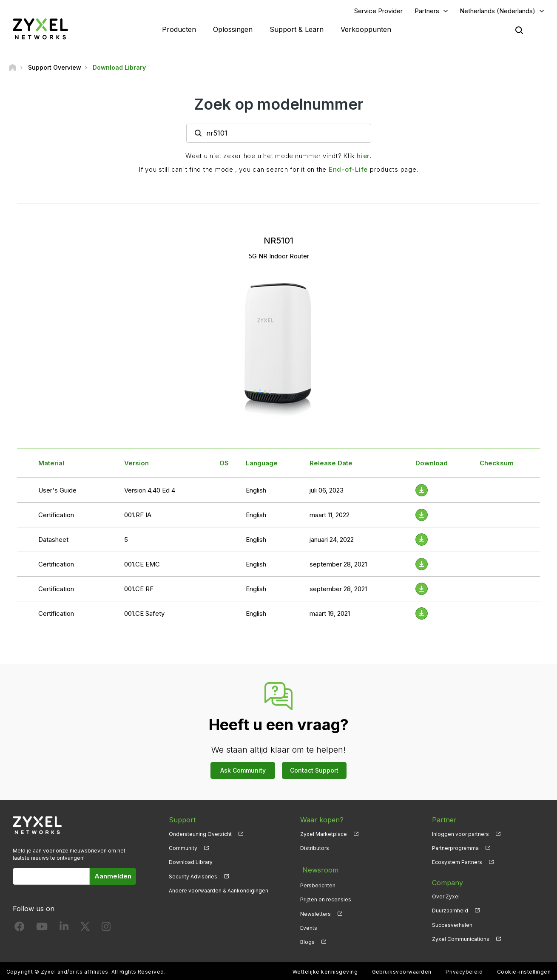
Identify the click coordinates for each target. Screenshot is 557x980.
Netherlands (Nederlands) (497, 11)
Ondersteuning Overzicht (200, 835)
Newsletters (315, 912)
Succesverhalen (452, 926)
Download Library (191, 863)
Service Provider (378, 11)
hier (363, 157)
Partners (427, 11)
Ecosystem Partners (457, 863)
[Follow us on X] (85, 929)
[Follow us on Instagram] (106, 929)
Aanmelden (113, 877)
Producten (179, 30)
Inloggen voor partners (460, 835)
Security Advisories (193, 877)
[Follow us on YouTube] (42, 929)
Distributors (315, 849)
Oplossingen (233, 30)
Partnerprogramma (455, 849)
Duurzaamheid (450, 912)
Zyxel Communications (461, 940)
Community (183, 849)
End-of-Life (348, 170)
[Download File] (422, 491)
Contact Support (314, 772)
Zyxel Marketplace (324, 835)
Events (309, 926)
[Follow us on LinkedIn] (64, 929)
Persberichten (318, 883)
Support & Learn (297, 30)
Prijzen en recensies (326, 898)
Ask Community (243, 772)
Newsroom (318, 870)
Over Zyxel (446, 898)
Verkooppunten (366, 30)
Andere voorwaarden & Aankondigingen (219, 891)
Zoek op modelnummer (279, 105)
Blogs (307, 940)
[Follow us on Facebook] (20, 929)
